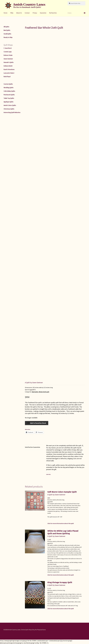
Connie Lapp (8, 52)
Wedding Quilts (9, 88)
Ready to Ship (8, 37)
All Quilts (6, 27)
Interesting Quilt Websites (12, 112)
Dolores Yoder (8, 55)
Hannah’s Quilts (9, 62)
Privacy (35, 13)
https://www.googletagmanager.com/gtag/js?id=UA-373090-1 (19, 641)
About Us (19, 13)
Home (5, 13)
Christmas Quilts (9, 109)
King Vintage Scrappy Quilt (60, 582)
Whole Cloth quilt (44, 392)
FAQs (12, 13)
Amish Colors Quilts (10, 105)
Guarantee (43, 13)
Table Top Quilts (9, 98)
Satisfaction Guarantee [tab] (32, 447)
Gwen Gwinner (8, 59)
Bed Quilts (35, 392)
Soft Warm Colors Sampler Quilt (62, 492)
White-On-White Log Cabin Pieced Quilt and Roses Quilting (63, 532)
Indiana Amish (8, 66)
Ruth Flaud (7, 77)
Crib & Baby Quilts (9, 91)
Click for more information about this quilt (61, 523)
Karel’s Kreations (9, 69)
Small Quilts (7, 34)
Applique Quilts (9, 102)
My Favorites (53, 13)
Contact (27, 13)
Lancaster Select (9, 73)
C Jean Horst (8, 48)
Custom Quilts (8, 84)
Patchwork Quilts (9, 95)
